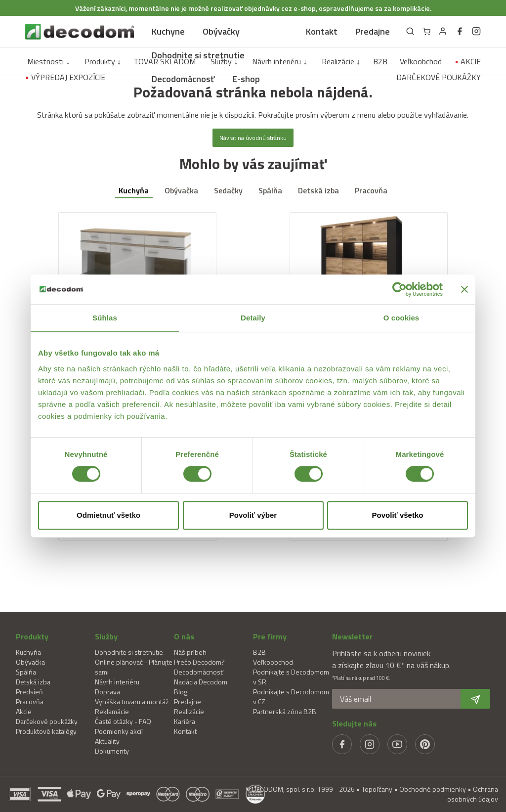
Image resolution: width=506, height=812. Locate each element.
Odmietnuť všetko (108, 515)
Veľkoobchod (421, 61)
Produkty (32, 636)
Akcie (24, 711)
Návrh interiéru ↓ (279, 61)
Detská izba (318, 190)
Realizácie (189, 711)
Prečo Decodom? (199, 662)
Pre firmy (270, 636)
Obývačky (221, 31)
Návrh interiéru (117, 682)
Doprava (107, 692)
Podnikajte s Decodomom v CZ (291, 697)
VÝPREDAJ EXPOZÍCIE (65, 77)
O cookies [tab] (401, 318)
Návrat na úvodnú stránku (253, 138)
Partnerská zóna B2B (285, 711)
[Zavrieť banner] (464, 289)
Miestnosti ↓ (48, 61)
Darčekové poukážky (47, 721)
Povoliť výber (253, 515)
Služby (106, 636)
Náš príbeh (190, 652)
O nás (184, 636)
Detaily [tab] (253, 318)
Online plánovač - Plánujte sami (134, 667)
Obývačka (181, 190)
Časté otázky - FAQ (123, 721)
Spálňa (270, 190)
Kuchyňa (134, 190)
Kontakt (322, 31)
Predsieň (29, 692)
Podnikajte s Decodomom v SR (291, 677)
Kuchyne (168, 31)
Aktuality (107, 741)
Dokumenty (112, 751)
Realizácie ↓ (341, 61)
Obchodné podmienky (433, 789)
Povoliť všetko (398, 515)
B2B (380, 61)
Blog (181, 692)
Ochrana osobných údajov (473, 794)
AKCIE (468, 61)
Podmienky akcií (119, 731)
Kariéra (185, 721)
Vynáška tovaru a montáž (132, 701)
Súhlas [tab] (105, 318)
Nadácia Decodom (201, 682)
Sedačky (228, 190)
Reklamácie (112, 711)
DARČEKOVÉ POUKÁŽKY (439, 77)
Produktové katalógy (46, 731)
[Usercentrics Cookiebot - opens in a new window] (400, 289)
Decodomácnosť (183, 79)
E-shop (246, 79)
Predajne (373, 31)
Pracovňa (371, 190)
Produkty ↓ (103, 61)
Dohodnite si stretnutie (198, 55)
